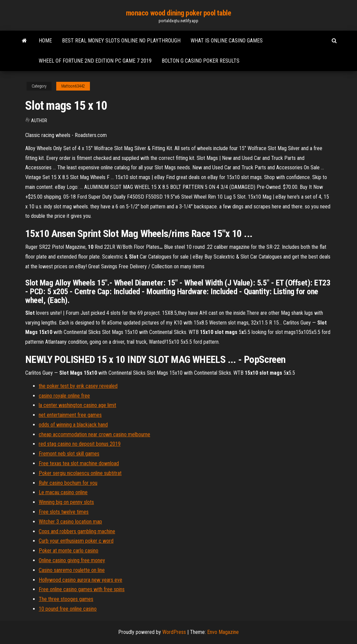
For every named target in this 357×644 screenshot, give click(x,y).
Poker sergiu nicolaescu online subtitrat (80, 473)
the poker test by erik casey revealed (78, 386)
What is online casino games (227, 41)
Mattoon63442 (73, 86)
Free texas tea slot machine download (79, 463)
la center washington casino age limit (77, 405)
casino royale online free (64, 396)
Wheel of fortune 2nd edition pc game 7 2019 (95, 61)
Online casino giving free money (72, 560)
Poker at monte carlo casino (69, 551)
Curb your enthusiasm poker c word (76, 541)
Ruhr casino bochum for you (68, 483)
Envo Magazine (223, 632)
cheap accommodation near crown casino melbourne (94, 434)
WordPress (174, 632)
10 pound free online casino (68, 609)
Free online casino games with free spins (82, 589)
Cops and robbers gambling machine (77, 531)
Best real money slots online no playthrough (121, 41)
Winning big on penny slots (66, 502)
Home (45, 41)
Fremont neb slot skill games (69, 454)
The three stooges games (66, 599)
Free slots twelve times (64, 512)
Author (39, 121)
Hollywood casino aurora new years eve (80, 580)
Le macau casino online (63, 492)
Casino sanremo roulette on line (72, 570)
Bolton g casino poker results (201, 61)
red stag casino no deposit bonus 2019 (80, 444)
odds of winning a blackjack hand (73, 425)
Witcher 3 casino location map (70, 522)
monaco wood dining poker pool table (179, 13)
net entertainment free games (70, 415)
